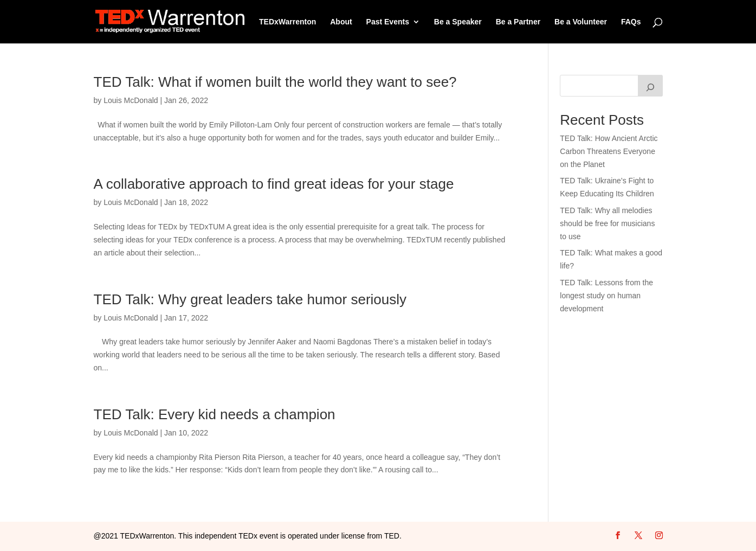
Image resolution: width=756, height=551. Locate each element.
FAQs (631, 22)
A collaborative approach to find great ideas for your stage (274, 184)
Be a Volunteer (581, 22)
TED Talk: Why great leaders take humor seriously (250, 299)
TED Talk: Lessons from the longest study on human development (606, 296)
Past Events (388, 22)
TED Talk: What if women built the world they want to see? (275, 82)
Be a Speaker (458, 22)
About (341, 22)
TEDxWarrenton (287, 22)
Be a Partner (518, 22)
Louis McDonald (131, 100)
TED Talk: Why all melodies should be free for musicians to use (607, 223)
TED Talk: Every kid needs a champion (215, 414)
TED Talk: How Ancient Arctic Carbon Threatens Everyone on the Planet (609, 151)
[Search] (650, 86)
